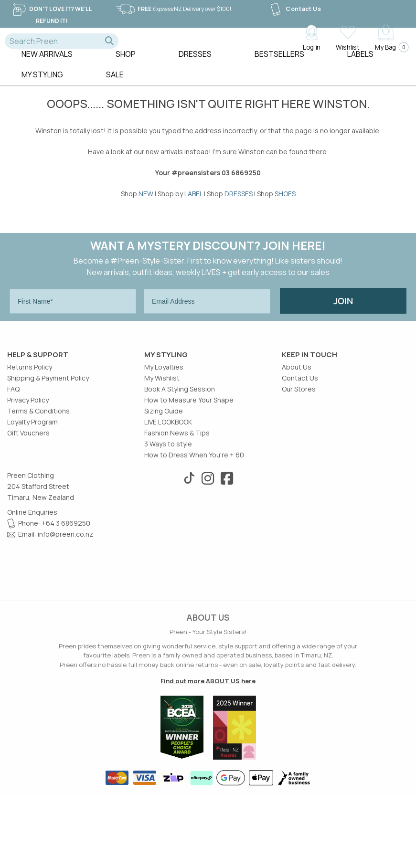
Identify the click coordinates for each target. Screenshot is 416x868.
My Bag (389, 47)
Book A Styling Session (180, 460)
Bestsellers (279, 68)
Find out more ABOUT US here (208, 752)
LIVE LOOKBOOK (168, 493)
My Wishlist (162, 450)
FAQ (13, 460)
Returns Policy (30, 439)
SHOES (285, 207)
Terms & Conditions (38, 482)
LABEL (193, 207)
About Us (297, 439)
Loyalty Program (32, 493)
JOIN (343, 315)
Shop (126, 68)
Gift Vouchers (28, 504)
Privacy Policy (28, 471)
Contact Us (294, 9)
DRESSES (239, 207)
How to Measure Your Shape (189, 471)
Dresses (195, 68)
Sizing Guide (164, 482)
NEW (146, 207)
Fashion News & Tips (177, 504)
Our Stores (299, 460)
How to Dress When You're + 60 (194, 526)
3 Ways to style (168, 515)
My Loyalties (164, 439)
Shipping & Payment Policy (48, 450)
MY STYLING (42, 88)
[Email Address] (207, 315)
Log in (312, 47)
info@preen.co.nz (65, 606)
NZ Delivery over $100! (173, 9)
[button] (109, 41)
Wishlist (347, 47)
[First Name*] (73, 315)
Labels (360, 68)
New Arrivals (47, 68)
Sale (115, 88)
